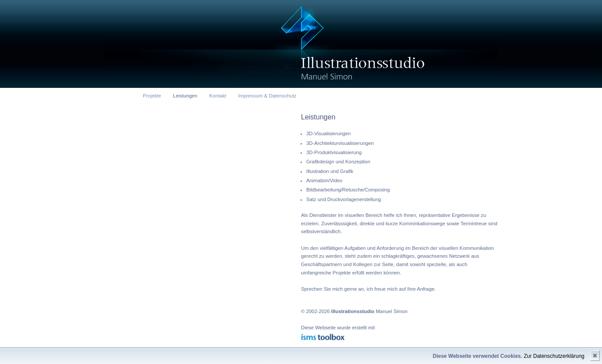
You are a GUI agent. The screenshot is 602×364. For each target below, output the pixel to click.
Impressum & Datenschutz (267, 96)
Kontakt (218, 96)
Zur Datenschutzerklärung (554, 356)
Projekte (152, 96)
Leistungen (185, 96)
